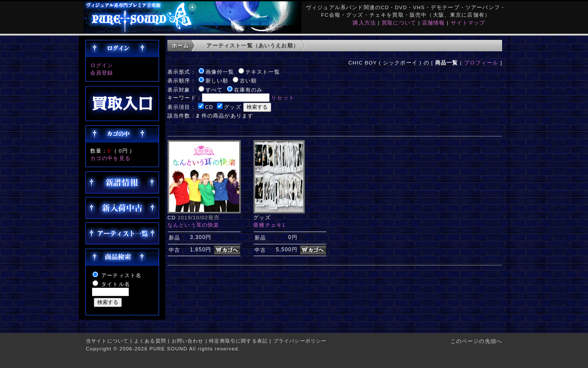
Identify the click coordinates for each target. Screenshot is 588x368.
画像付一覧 (220, 72)
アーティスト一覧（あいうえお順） (253, 45)
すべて (214, 90)
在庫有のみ (248, 90)
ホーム (180, 45)
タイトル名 (116, 284)
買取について (399, 23)
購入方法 (364, 23)
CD (209, 107)
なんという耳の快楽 (193, 225)
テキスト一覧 (263, 72)
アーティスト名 (121, 275)
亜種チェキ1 (269, 225)
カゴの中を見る (110, 158)
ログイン (102, 65)
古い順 (248, 80)
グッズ (232, 107)
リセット (283, 98)
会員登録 (102, 73)
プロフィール (481, 63)
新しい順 (217, 80)
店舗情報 (434, 23)
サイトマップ (468, 23)
